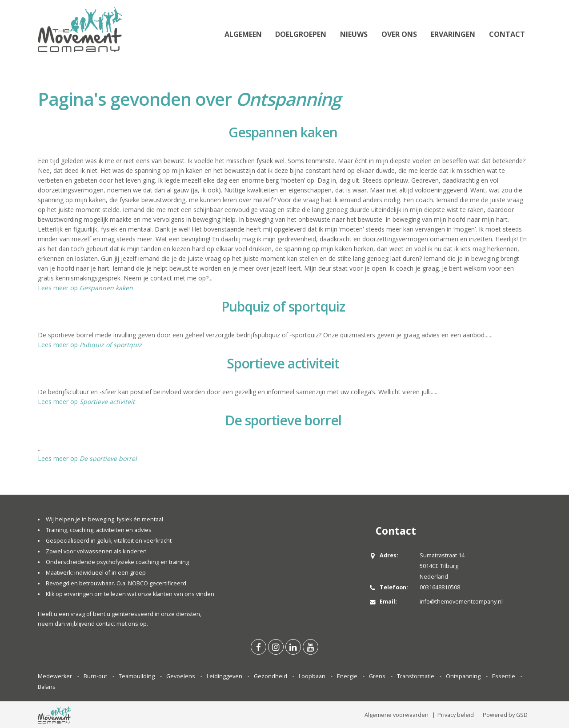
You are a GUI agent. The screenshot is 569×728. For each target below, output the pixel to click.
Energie (347, 676)
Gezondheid (270, 676)
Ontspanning (463, 676)
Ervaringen (453, 34)
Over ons (399, 34)
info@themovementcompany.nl (461, 602)
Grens (377, 676)
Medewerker (55, 676)
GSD (522, 715)
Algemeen (243, 34)
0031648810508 (440, 587)
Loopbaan (312, 676)
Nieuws (354, 34)
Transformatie (416, 676)
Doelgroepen (301, 34)
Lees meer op (85, 288)
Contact (507, 34)
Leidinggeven (224, 676)
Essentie (504, 676)
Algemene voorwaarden (397, 715)
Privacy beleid (456, 715)
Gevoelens (181, 676)
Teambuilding (137, 676)
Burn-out (95, 676)
